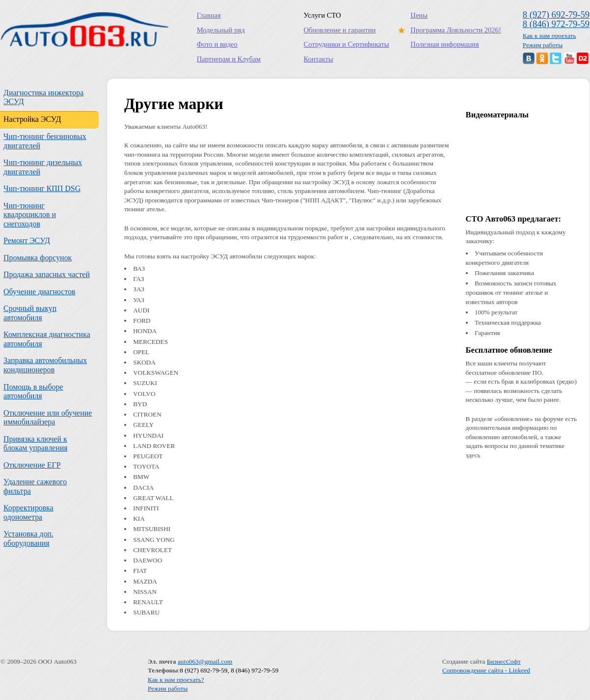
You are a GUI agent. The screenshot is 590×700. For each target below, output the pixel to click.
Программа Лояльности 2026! (454, 30)
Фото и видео (217, 44)
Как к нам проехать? (176, 680)
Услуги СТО (322, 15)
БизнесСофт (504, 661)
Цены (419, 15)
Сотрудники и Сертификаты (347, 44)
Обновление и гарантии (340, 30)
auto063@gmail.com (205, 661)
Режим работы (543, 45)
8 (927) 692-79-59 (556, 14)
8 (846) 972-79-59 (556, 24)
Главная (209, 15)
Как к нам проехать (550, 36)
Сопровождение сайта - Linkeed (486, 670)
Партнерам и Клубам (229, 59)
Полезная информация (444, 44)
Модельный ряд (221, 30)
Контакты (319, 59)
